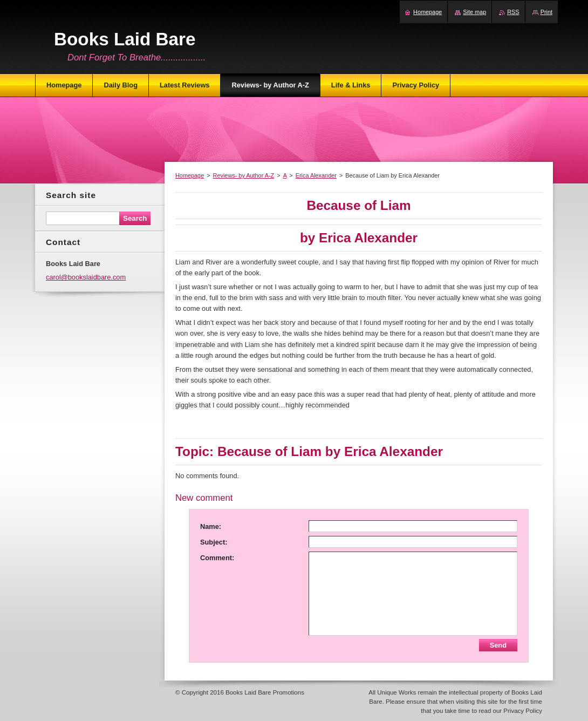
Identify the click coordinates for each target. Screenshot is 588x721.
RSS (513, 12)
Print (546, 12)
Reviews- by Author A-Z (244, 175)
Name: (211, 526)
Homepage (190, 175)
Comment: (217, 558)
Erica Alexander (316, 175)
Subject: (214, 542)
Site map (474, 12)
